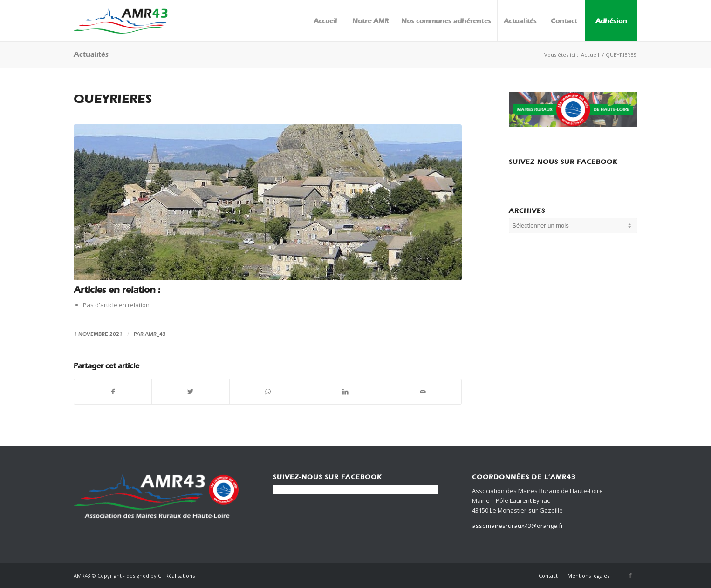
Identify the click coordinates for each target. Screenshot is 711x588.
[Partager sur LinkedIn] (345, 392)
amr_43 (155, 334)
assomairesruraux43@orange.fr (518, 526)
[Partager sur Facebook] (113, 392)
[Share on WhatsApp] (268, 392)
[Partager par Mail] (423, 392)
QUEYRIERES (113, 99)
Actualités (91, 54)
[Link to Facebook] (630, 575)
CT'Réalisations (176, 576)
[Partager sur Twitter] (190, 392)
